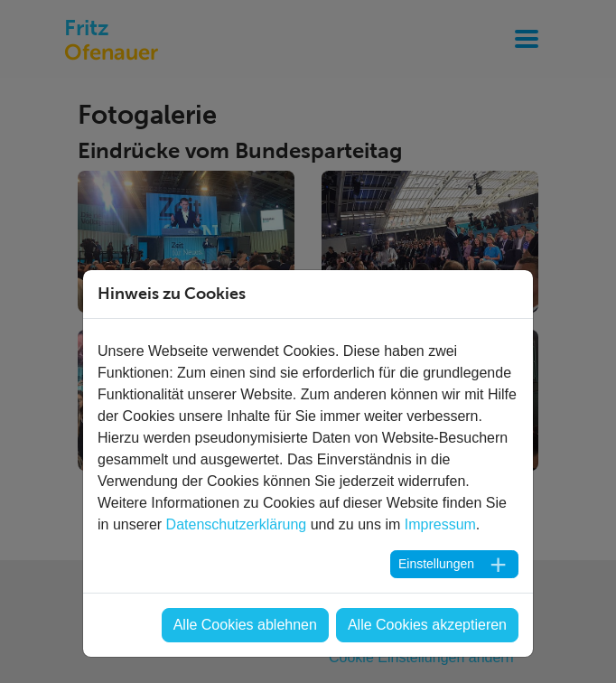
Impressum (440, 524)
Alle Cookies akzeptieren (427, 625)
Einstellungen (436, 564)
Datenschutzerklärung (237, 524)
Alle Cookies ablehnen (245, 625)
